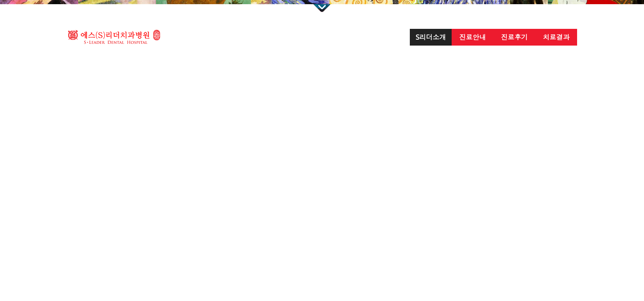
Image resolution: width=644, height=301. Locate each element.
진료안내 (473, 37)
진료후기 (514, 37)
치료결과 (556, 37)
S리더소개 (431, 37)
